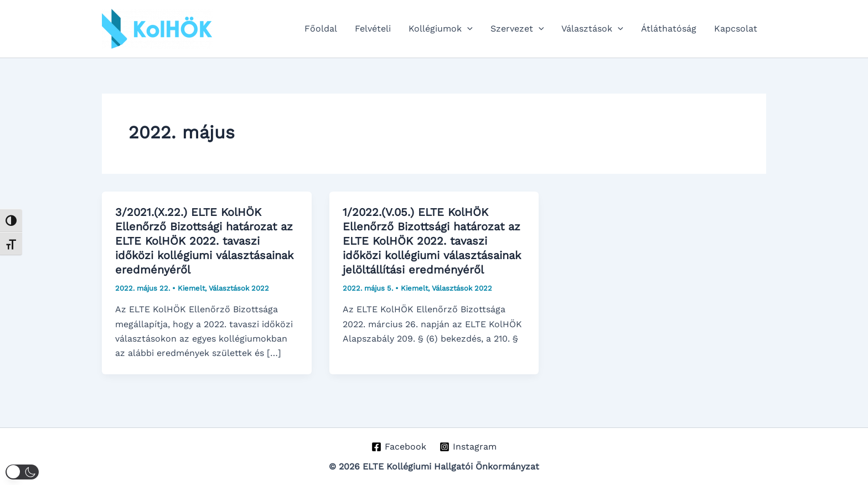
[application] (467, 29)
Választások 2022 (239, 288)
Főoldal (321, 29)
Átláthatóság (669, 29)
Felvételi (373, 29)
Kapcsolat (736, 29)
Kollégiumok (441, 29)
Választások (592, 29)
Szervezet (517, 29)
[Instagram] (468, 447)
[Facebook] (399, 447)
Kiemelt (191, 288)
